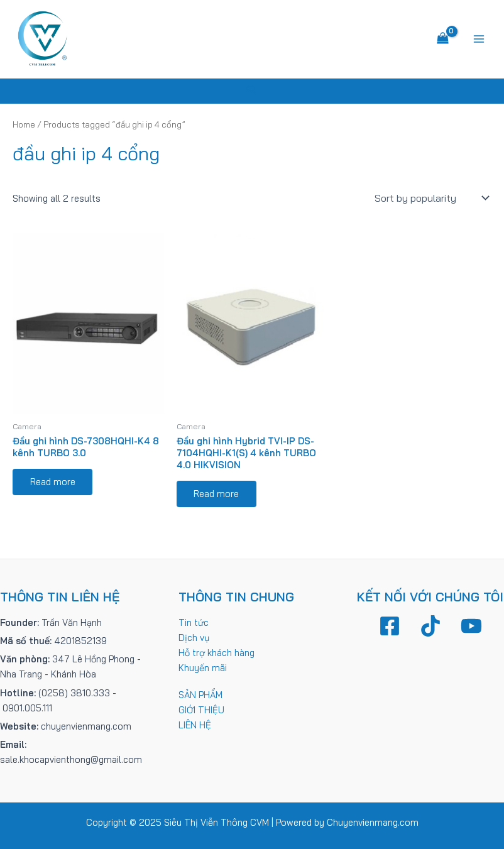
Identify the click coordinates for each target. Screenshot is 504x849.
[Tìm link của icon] (252, 92)
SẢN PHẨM (200, 695)
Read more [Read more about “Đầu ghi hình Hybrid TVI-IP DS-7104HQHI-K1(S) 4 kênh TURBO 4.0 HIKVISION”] (217, 494)
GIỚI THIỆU (201, 710)
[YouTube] (471, 626)
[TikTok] (430, 626)
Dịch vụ (194, 638)
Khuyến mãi (203, 668)
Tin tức (194, 622)
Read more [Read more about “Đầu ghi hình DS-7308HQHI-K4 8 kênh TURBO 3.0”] (53, 482)
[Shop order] (430, 199)
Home (24, 125)
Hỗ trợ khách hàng (216, 653)
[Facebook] (390, 626)
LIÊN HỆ (195, 725)
